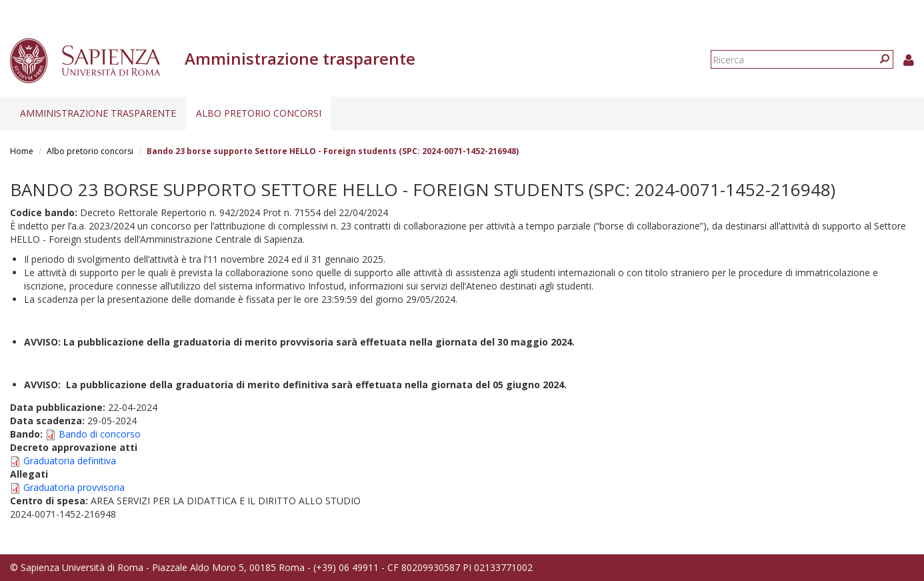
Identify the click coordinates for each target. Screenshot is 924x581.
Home (22, 151)
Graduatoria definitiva (70, 461)
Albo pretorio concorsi (259, 113)
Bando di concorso (100, 434)
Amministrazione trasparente (98, 113)
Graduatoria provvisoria (74, 487)
